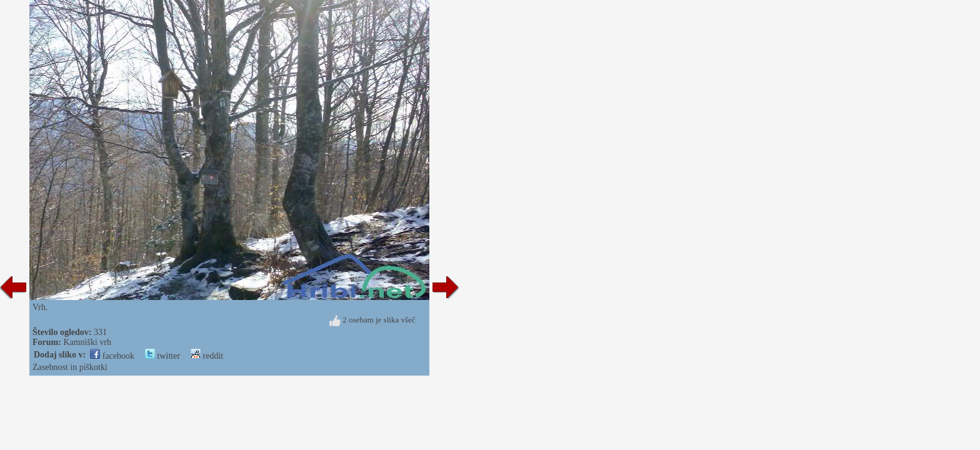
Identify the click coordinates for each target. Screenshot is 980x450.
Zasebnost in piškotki (70, 367)
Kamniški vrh (87, 342)
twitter (162, 356)
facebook (112, 356)
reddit (207, 356)
